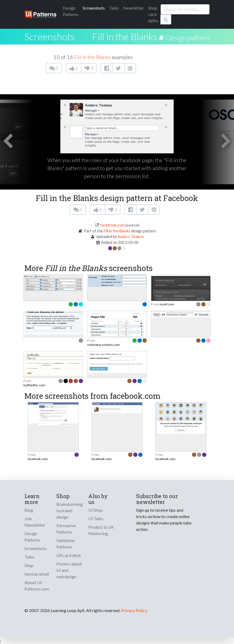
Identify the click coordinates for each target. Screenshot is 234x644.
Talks (114, 8)
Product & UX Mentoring (101, 530)
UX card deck (69, 555)
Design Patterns (32, 537)
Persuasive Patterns (66, 529)
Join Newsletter (35, 522)
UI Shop (95, 510)
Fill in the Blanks (125, 36)
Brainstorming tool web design (70, 510)
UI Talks (96, 518)
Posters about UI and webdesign (69, 570)
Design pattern (188, 38)
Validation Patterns (66, 543)
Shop (29, 565)
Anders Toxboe (131, 237)
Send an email (37, 574)
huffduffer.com (34, 385)
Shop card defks (153, 14)
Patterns (71, 11)
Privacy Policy (134, 610)
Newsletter (133, 8)
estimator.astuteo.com (104, 345)
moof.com (167, 304)
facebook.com (112, 225)
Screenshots (94, 8)
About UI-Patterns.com (37, 586)
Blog (29, 510)
